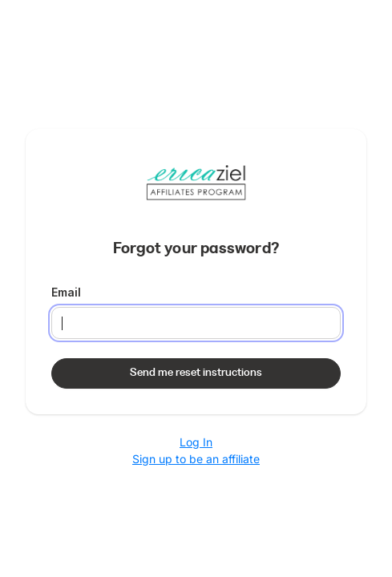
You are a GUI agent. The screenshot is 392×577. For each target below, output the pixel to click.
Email (66, 292)
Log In (196, 442)
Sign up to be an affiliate (196, 459)
